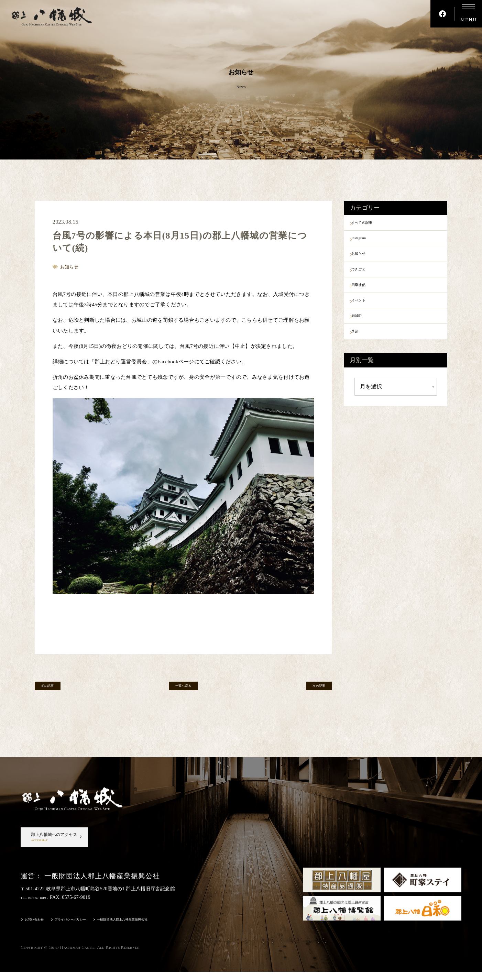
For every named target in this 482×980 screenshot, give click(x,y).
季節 (361, 349)
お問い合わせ (39, 929)
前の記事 (56, 689)
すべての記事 (372, 224)
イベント (367, 313)
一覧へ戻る (183, 689)
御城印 (364, 331)
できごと (367, 277)
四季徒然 (367, 296)
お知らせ (367, 260)
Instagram (367, 242)
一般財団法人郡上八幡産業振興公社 (156, 929)
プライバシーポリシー (86, 929)
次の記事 (311, 689)
